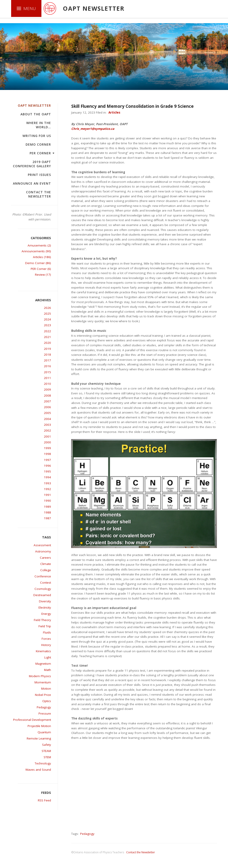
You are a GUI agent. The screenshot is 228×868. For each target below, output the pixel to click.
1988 (47, 512)
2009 (47, 389)
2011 (47, 378)
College (46, 570)
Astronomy (43, 551)
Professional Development (32, 720)
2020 (47, 343)
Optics (47, 701)
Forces (46, 639)
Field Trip (45, 626)
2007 (47, 401)
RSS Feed (44, 800)
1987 (47, 518)
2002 (47, 430)
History (46, 645)
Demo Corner (38, 144)
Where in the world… (39, 125)
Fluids (47, 632)
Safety (47, 745)
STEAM (46, 751)
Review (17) (43, 275)
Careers (45, 558)
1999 (47, 448)
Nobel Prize (43, 695)
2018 (47, 355)
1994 (47, 477)
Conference (43, 576)
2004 (47, 419)
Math (48, 670)
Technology (43, 763)
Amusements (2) (39, 245)
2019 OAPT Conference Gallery (32, 164)
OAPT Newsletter (34, 105)
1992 (47, 489)
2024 (47, 319)
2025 (47, 314)
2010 (47, 384)
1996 (47, 466)
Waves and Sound (38, 770)
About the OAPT (36, 114)
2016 (47, 366)
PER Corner (40, 153)
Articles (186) (42, 257)
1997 (47, 460)
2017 (47, 360)
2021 (47, 337)
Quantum (44, 732)
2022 (47, 331)
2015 (47, 372)
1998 (47, 454)
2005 (47, 413)
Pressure (45, 713)
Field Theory (42, 620)
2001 (47, 436)
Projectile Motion (39, 726)
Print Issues (39, 175)
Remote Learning (39, 738)
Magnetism (43, 664)
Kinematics (43, 651)
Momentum (43, 682)
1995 (47, 471)
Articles (114, 112)
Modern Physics (40, 676)
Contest (46, 583)
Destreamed (42, 595)
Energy (46, 614)
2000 (47, 442)
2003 (47, 425)
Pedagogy (44, 707)
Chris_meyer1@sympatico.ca (93, 129)
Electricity (45, 607)
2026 (47, 308)
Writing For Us (37, 136)
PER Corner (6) (41, 269)
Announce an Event (32, 183)
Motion (46, 689)
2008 (47, 395)
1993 (47, 483)
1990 (47, 501)
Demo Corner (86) (38, 263)
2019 (47, 349)
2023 (47, 325)
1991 (47, 495)
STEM (47, 757)
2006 (47, 407)
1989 (47, 507)
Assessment (42, 545)
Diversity (45, 601)
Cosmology (43, 589)
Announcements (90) (36, 251)
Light (48, 657)
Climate (46, 564)
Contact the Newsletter (39, 194)
